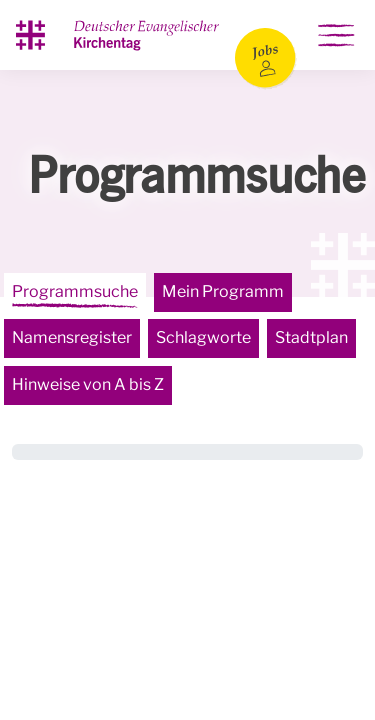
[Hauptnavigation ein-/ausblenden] (336, 35)
